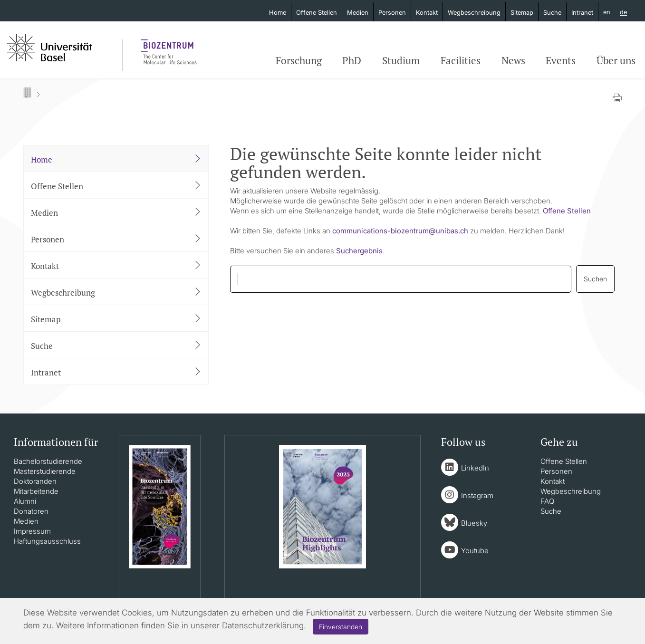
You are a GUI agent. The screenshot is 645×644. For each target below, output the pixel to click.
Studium (401, 60)
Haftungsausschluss (47, 541)
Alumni (25, 501)
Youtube (475, 551)
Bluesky (474, 523)
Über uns (616, 60)
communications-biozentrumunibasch (400, 231)
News (513, 60)
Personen (392, 12)
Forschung (299, 60)
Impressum (32, 531)
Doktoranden (35, 481)
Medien (358, 12)
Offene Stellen (317, 12)
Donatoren (31, 511)
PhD (352, 60)
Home (278, 12)
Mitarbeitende (36, 491)
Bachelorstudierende (48, 461)
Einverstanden (341, 627)
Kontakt (427, 12)
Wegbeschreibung (474, 12)
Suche (552, 12)
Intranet (582, 12)
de (623, 12)
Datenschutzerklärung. (264, 625)
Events (561, 60)
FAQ (547, 501)
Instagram (477, 495)
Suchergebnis (359, 251)
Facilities (461, 60)
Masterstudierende (45, 471)
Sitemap (522, 12)
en (607, 12)
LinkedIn (475, 468)
